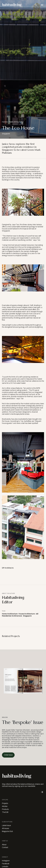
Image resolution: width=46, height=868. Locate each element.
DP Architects (8, 568)
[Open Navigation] (42, 5)
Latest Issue (6, 825)
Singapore (27, 616)
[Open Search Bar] (36, 5)
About (4, 845)
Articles (5, 806)
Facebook (6, 864)
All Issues (5, 828)
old (37, 614)
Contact (5, 847)
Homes (5, 122)
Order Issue (8, 755)
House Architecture (27, 614)
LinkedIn (5, 867)
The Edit (5, 812)
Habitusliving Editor (16, 122)
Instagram (6, 861)
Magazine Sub (7, 831)
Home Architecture (10, 614)
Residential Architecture (12, 616)
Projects (5, 803)
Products (5, 809)
